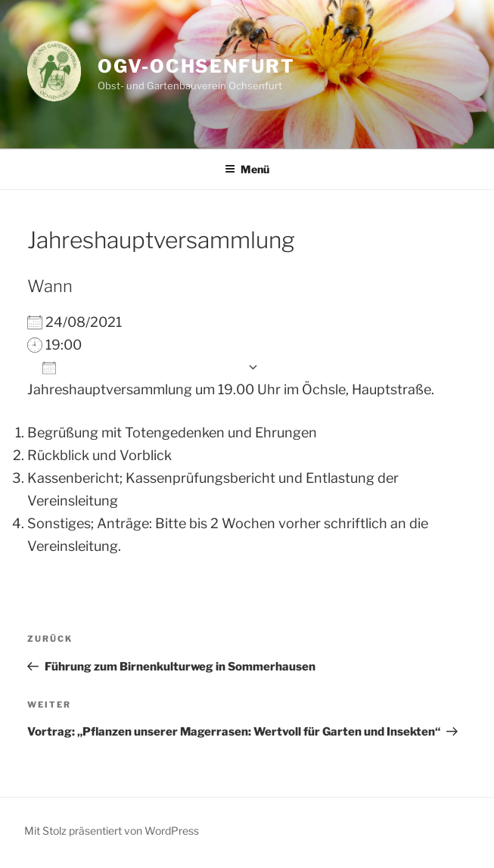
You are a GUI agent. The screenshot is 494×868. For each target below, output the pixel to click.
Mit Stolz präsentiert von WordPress (112, 831)
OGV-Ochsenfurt (196, 66)
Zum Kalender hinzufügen (141, 367)
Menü (247, 169)
